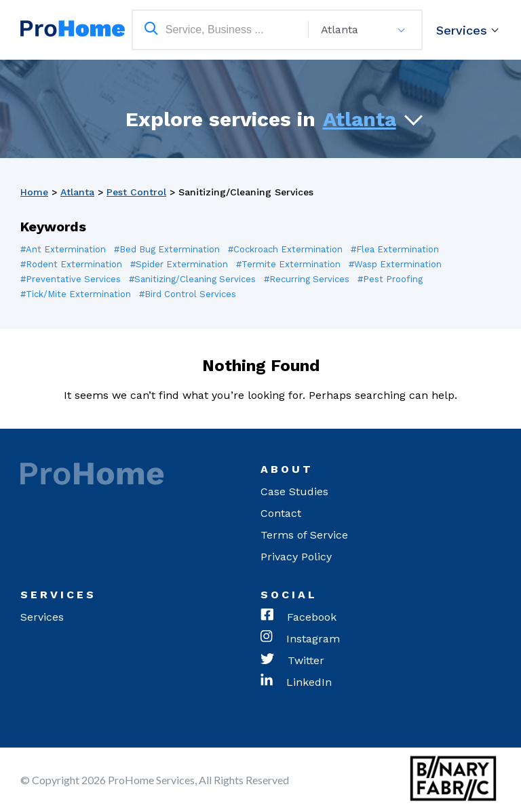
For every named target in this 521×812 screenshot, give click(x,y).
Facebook (298, 617)
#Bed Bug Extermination (167, 249)
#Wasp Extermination (395, 264)
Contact (281, 513)
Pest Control (136, 192)
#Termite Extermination (288, 264)
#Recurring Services (307, 279)
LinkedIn (296, 682)
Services (462, 30)
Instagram (300, 639)
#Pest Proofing (390, 279)
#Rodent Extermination (71, 264)
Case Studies (294, 491)
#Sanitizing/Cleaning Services (192, 279)
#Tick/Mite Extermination (76, 294)
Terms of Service (304, 535)
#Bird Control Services (188, 294)
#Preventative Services (71, 279)
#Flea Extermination (395, 249)
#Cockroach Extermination (285, 249)
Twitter (292, 661)
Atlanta (360, 119)
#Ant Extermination (63, 249)
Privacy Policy (296, 557)
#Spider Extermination (179, 264)
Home (34, 192)
